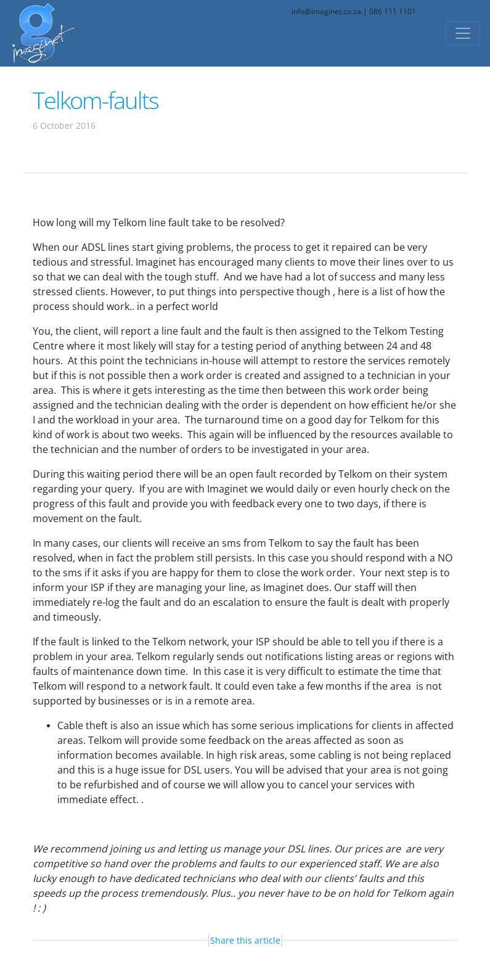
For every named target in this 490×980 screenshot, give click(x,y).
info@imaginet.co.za (326, 11)
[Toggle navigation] (463, 33)
